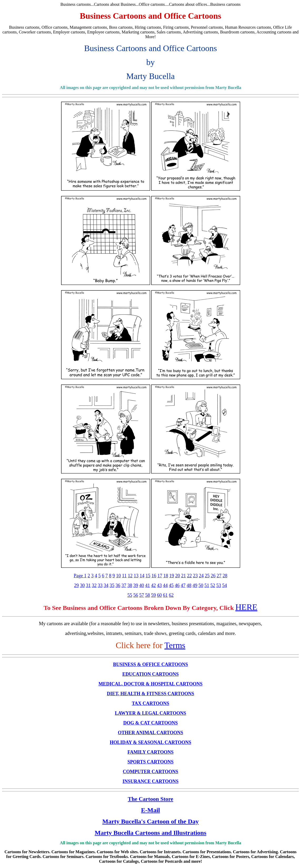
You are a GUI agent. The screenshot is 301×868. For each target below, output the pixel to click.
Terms (175, 645)
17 (160, 576)
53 (219, 585)
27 (219, 576)
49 (195, 585)
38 (130, 585)
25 (207, 576)
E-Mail (151, 810)
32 (94, 585)
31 (88, 585)
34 (106, 585)
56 (136, 595)
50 (201, 585)
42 (154, 585)
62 (171, 595)
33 (100, 585)
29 (76, 585)
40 (142, 585)
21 (184, 576)
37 (124, 585)
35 (112, 585)
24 (201, 576)
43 (159, 585)
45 (171, 585)
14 (142, 576)
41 (147, 585)
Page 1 (80, 576)
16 (154, 576)
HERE (246, 607)
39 (136, 585)
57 (142, 595)
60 (159, 595)
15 (148, 576)
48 (189, 585)
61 (165, 595)
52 (213, 585)
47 (183, 585)
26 (213, 576)
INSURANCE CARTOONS (150, 781)
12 (130, 576)
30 (82, 585)
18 (166, 576)
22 (189, 576)
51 (207, 585)
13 (136, 576)
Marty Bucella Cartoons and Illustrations (150, 833)
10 (119, 576)
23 (195, 576)
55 (130, 595)
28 (225, 576)
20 (177, 576)
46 (177, 585)
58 (147, 595)
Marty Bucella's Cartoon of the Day (151, 821)
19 (172, 576)
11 (124, 576)
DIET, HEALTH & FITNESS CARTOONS (151, 694)
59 (154, 595)
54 (225, 585)
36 (118, 585)
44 (165, 585)
